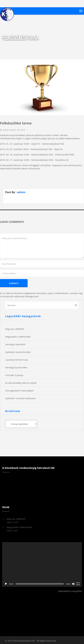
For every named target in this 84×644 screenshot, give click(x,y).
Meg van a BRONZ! (15, 329)
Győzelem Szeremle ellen (18, 352)
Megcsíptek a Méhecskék (18, 337)
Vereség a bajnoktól (15, 344)
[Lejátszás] (6, 584)
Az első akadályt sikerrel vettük (21, 383)
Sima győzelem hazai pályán (19, 391)
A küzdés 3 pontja (14, 375)
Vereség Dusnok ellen (16, 367)
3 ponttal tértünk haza (17, 360)
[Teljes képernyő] (78, 584)
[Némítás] (73, 584)
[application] (42, 564)
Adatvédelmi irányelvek (70, 591)
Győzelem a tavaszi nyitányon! (21, 398)
